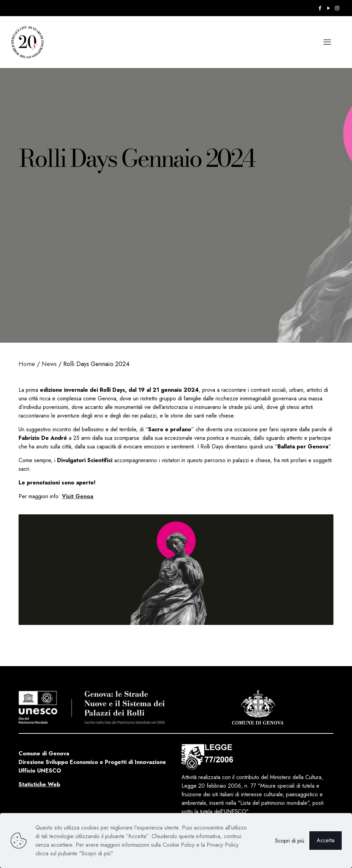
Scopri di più (290, 841)
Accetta (326, 840)
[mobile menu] (327, 42)
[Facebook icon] (320, 8)
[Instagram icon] (337, 8)
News (49, 364)
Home (27, 364)
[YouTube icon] (328, 8)
